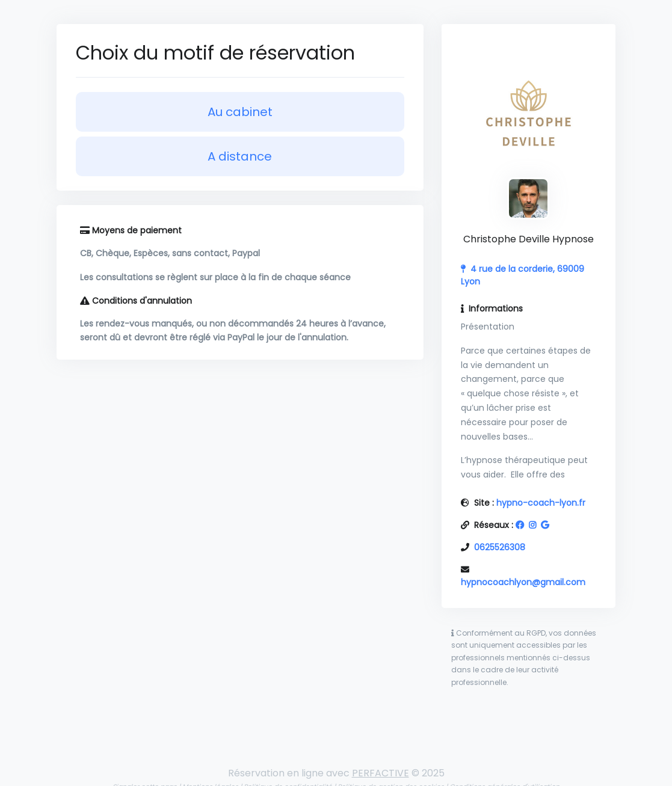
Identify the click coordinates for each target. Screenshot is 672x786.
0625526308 (500, 547)
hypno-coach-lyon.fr (541, 503)
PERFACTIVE (381, 773)
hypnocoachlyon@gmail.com (523, 582)
